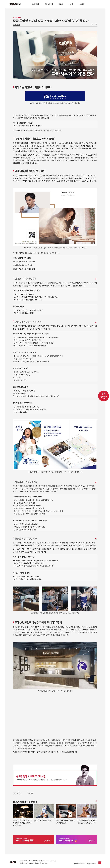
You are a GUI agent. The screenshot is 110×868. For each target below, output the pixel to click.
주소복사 (96, 24)
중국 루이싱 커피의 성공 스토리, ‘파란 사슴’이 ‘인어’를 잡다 (51, 21)
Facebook (92, 24)
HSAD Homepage (43, 861)
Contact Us (53, 861)
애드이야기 (35, 4)
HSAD (12, 861)
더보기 (96, 801)
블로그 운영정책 (23, 861)
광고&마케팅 (49, 4)
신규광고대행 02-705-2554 (42, 863)
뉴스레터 (82, 4)
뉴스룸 (71, 4)
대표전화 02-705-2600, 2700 (26, 863)
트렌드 (61, 4)
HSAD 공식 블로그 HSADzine (15, 4)
